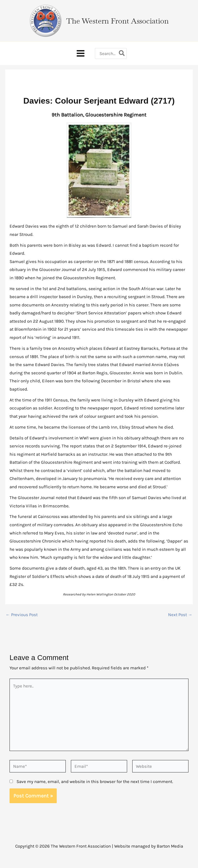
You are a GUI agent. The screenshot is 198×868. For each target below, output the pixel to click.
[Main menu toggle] (80, 60)
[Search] (123, 59)
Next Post (180, 622)
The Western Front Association (120, 23)
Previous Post (22, 622)
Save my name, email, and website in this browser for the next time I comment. (95, 789)
